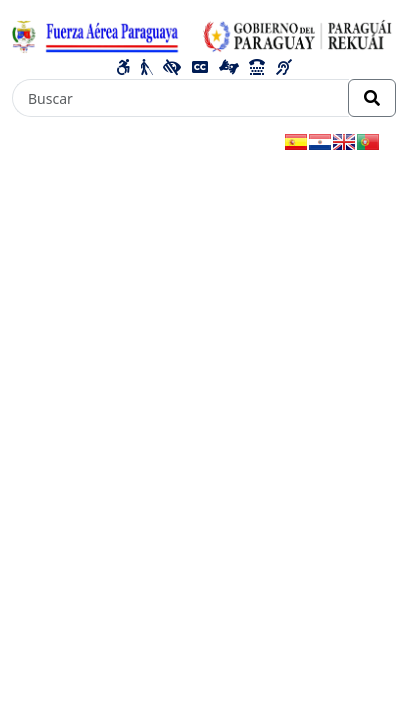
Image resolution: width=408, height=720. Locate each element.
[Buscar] (180, 98)
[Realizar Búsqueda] (372, 98)
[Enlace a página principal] (204, 34)
